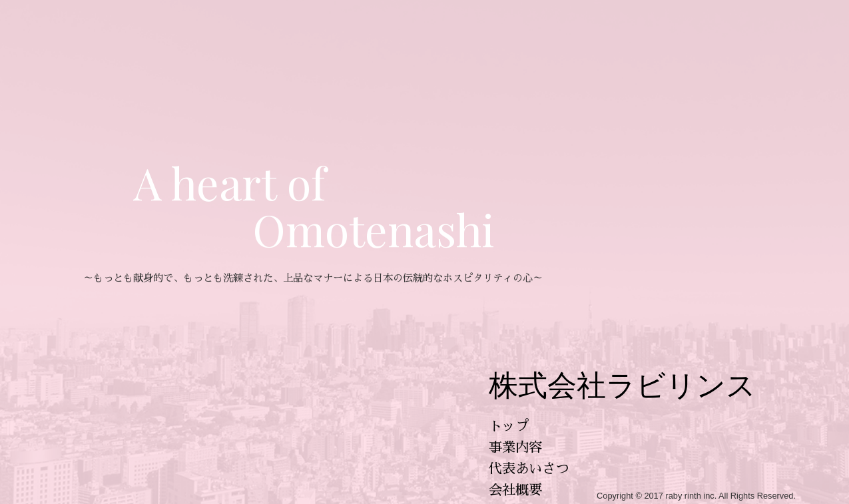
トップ (509, 426)
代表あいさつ (529, 469)
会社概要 (515, 490)
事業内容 (515, 447)
